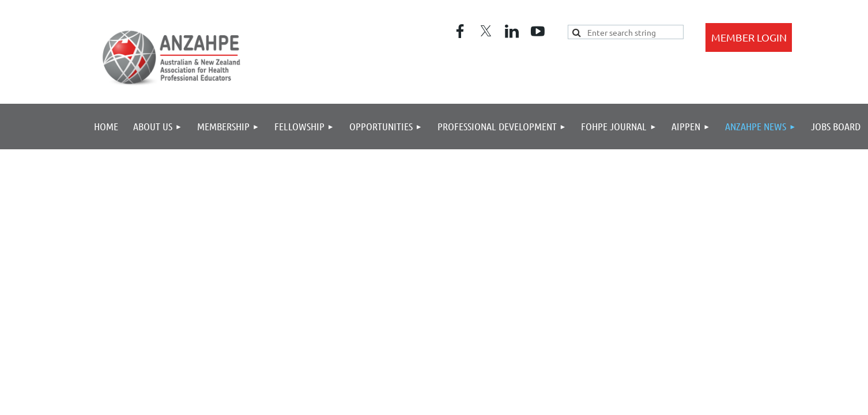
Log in (749, 37)
